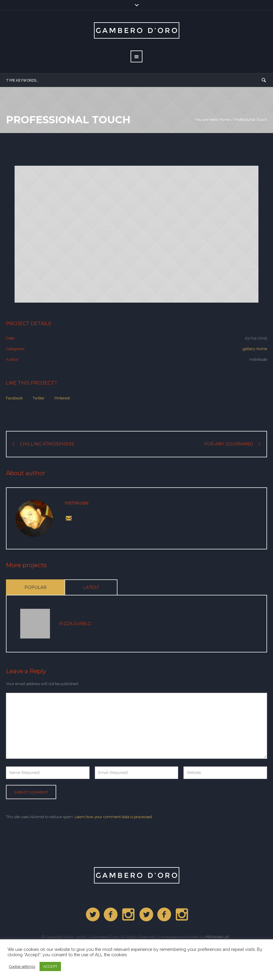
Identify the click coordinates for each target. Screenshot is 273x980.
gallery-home (255, 349)
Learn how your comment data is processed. (114, 817)
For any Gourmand (229, 444)
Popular (36, 587)
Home (225, 120)
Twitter (39, 398)
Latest (91, 587)
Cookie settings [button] (22, 966)
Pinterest (62, 398)
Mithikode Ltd (217, 937)
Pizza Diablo (75, 624)
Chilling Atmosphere (47, 444)
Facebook (14, 398)
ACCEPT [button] (50, 966)
